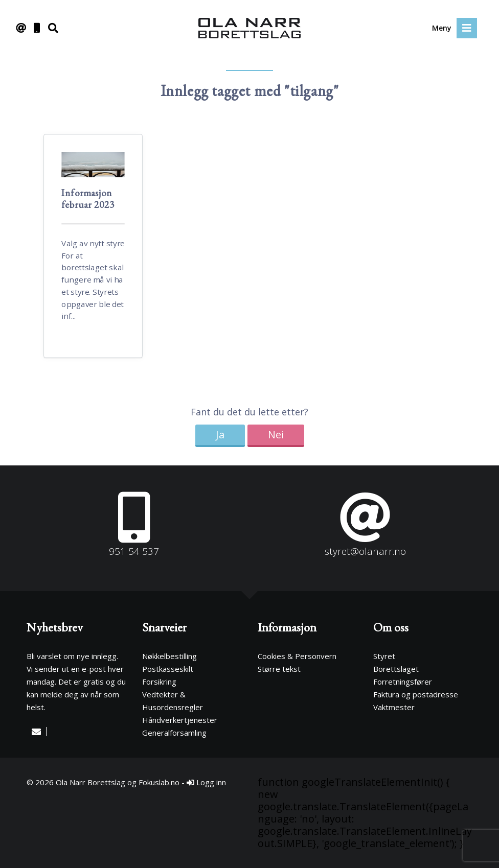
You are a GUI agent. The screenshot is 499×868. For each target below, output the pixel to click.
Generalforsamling (174, 733)
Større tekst (279, 669)
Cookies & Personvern (297, 656)
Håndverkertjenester (180, 720)
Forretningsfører (403, 682)
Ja (220, 435)
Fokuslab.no (159, 782)
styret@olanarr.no (365, 551)
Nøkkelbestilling (169, 656)
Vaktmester (394, 707)
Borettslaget (396, 669)
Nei (276, 435)
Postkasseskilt (168, 669)
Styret (384, 656)
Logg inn (206, 782)
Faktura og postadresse (416, 694)
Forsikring (159, 682)
